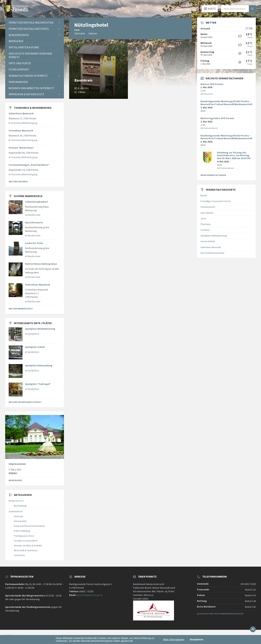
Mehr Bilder (15, 480)
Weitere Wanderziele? (21, 309)
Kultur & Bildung (22, 531)
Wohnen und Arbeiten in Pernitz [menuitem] (31, 88)
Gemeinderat (16, 511)
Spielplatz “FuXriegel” (38, 384)
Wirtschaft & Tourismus (26, 550)
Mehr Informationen (174, 639)
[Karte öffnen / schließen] (210, 9)
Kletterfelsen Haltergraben (41, 264)
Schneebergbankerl (36, 202)
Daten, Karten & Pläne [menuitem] (24, 47)
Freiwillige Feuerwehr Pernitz (216, 201)
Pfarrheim (209, 94)
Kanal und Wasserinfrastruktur (29, 526)
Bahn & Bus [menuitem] (16, 41)
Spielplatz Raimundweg (39, 365)
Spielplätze (33, 334)
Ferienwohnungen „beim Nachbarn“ (29, 165)
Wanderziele (34, 215)
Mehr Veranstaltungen (213, 175)
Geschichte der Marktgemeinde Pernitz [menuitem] (31, 55)
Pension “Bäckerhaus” (21, 148)
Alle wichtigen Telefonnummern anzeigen (220, 614)
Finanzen (18, 516)
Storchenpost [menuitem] (19, 69)
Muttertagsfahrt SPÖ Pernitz (217, 118)
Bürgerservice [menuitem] (19, 35)
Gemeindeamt (211, 128)
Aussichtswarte (34, 222)
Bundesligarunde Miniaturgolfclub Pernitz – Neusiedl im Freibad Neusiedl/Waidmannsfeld (226, 103)
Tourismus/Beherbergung (24, 123)
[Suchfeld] (238, 9)
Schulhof (205, 230)
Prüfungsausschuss (24, 536)
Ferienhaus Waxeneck (21, 131)
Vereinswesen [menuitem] (18, 82)
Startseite (80, 33)
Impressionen (17, 464)
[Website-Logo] (17, 11)
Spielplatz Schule (35, 347)
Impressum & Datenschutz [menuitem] (26, 94)
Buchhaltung (20, 506)
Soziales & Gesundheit (26, 541)
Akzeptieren (196, 639)
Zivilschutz (19, 555)
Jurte (203, 218)
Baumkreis (83, 80)
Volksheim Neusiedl (211, 247)
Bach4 (204, 195)
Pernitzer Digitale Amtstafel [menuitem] (29, 29)
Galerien (93, 33)
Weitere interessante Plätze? (25, 402)
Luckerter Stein (34, 243)
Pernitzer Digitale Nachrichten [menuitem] (31, 23)
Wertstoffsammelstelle (212, 253)
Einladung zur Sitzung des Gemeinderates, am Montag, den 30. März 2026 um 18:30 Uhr (234, 155)
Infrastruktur (20, 521)
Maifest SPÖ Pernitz (212, 84)
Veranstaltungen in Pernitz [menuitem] (28, 76)
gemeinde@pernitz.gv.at (89, 595)
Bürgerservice (16, 501)
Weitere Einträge (18, 182)
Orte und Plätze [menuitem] (20, 63)
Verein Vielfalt (208, 241)
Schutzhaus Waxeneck (21, 113)
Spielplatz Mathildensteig (40, 329)
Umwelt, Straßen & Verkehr (28, 545)
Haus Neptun (207, 213)
